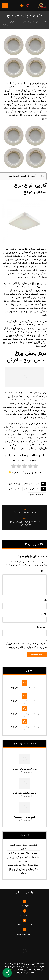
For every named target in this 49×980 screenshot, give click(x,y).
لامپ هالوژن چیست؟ (24, 817)
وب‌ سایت (41, 627)
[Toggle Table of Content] (41, 176)
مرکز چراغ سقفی (15, 489)
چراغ (37, 484)
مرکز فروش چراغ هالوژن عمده (23, 865)
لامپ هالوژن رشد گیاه (25, 793)
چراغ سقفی (28, 484)
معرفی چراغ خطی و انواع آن (23, 853)
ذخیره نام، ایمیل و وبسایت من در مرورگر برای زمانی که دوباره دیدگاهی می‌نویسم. (26, 646)
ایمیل (44, 614)
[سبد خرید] (22, 5)
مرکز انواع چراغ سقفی (31, 489)
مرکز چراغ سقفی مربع (37, 495)
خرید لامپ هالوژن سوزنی (25, 769)
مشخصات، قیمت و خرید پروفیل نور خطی (23, 859)
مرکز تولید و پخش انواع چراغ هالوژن (23, 871)
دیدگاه (42, 571)
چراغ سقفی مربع (15, 484)
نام (45, 600)
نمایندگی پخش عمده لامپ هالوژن (23, 847)
